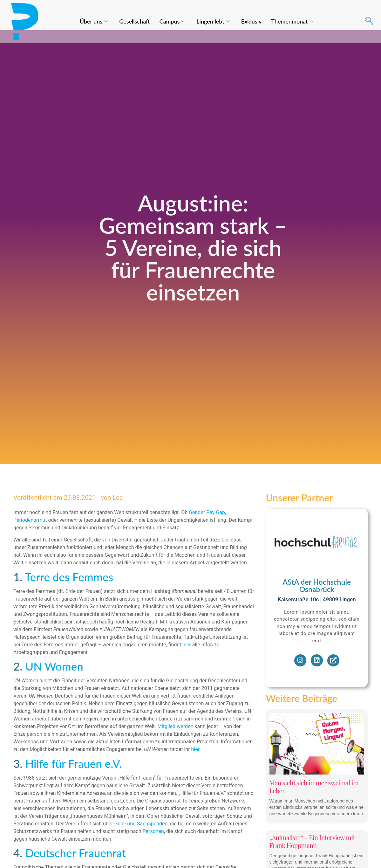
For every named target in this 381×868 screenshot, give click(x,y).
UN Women (54, 679)
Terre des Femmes (69, 590)
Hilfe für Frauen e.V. (73, 776)
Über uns (94, 21)
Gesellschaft (134, 21)
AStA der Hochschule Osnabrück (317, 599)
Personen (153, 844)
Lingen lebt (213, 21)
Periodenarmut (31, 533)
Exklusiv (252, 21)
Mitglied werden (175, 739)
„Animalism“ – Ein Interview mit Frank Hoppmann (312, 854)
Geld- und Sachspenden (141, 836)
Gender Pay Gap (207, 525)
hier (187, 658)
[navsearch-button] (369, 22)
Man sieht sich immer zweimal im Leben (314, 800)
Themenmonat (292, 21)
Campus (172, 21)
